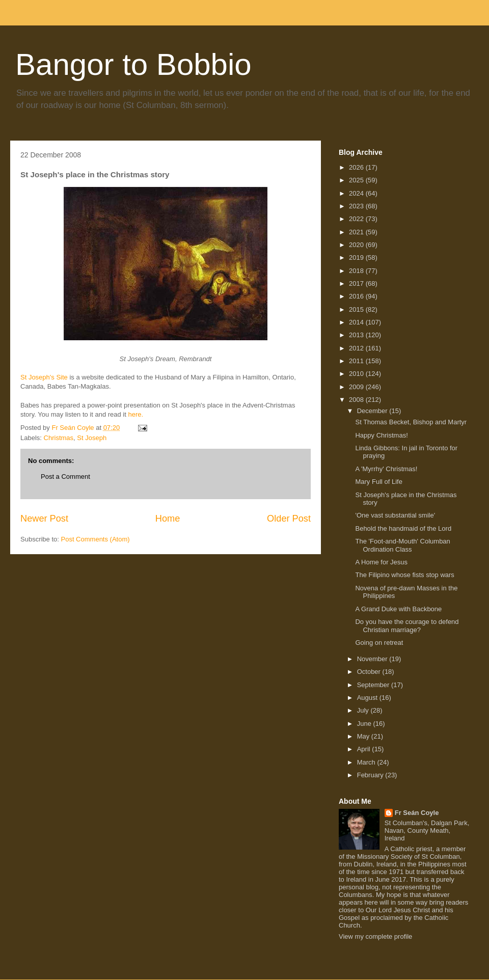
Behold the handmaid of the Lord (403, 528)
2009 (357, 387)
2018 (357, 271)
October (370, 672)
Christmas (59, 438)
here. (136, 414)
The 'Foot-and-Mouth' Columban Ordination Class (402, 545)
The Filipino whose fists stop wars (404, 575)
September (374, 685)
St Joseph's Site (44, 377)
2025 (357, 180)
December (373, 411)
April (365, 749)
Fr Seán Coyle (417, 813)
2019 (357, 257)
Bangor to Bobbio (133, 64)
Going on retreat (379, 643)
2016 (357, 296)
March (367, 762)
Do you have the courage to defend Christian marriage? (407, 626)
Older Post (289, 519)
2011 (357, 361)
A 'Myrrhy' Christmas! (386, 469)
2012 (357, 348)
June (365, 724)
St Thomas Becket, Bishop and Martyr (411, 422)
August (368, 698)
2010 (357, 374)
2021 (357, 232)
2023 (357, 206)
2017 (357, 283)
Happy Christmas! (381, 435)
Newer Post (44, 519)
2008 (357, 400)
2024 (357, 193)
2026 (357, 167)
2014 (357, 322)
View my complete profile (375, 936)
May (364, 736)
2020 (357, 245)
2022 (357, 219)
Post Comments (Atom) (96, 539)
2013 (357, 335)
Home (168, 519)
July (364, 710)
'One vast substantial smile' (395, 515)
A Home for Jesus (381, 562)
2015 (357, 309)
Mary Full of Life (378, 482)
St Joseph (92, 438)
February (371, 775)
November (373, 659)
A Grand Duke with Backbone (398, 609)
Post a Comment (65, 477)
